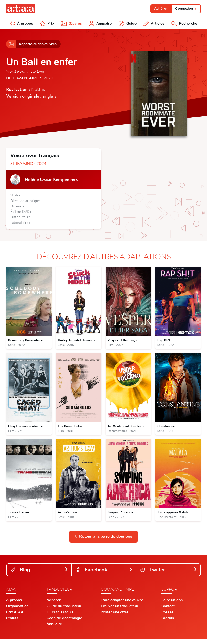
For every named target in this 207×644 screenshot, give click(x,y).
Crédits (168, 623)
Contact (168, 611)
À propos (21, 25)
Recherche (184, 25)
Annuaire (99, 25)
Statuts (12, 623)
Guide (126, 25)
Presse (167, 617)
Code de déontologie (64, 623)
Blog (39, 575)
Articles (152, 25)
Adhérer (158, 9)
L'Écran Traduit (60, 617)
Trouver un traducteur (120, 611)
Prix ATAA (15, 617)
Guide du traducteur (64, 611)
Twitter (169, 575)
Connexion (185, 9)
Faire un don (172, 605)
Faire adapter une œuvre (122, 605)
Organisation (17, 611)
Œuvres (70, 25)
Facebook (104, 575)
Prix (46, 25)
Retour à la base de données (103, 541)
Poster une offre (115, 617)
